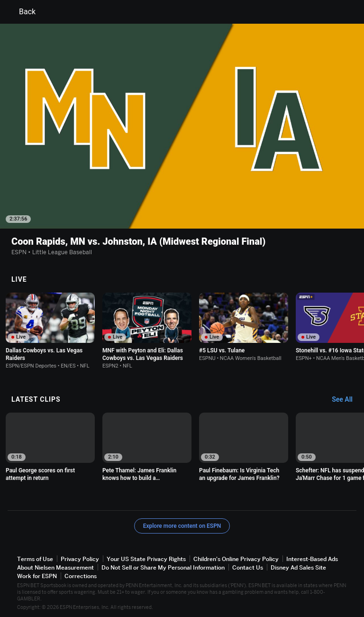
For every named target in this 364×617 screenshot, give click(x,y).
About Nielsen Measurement (55, 567)
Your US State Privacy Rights (146, 559)
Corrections (81, 576)
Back (22, 12)
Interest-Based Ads (312, 559)
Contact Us (248, 567)
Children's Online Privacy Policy (236, 559)
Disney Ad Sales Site (298, 567)
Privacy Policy (80, 559)
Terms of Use (35, 559)
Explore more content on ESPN (182, 526)
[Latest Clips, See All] (347, 400)
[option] (50, 331)
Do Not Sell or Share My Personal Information (163, 567)
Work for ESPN (37, 576)
